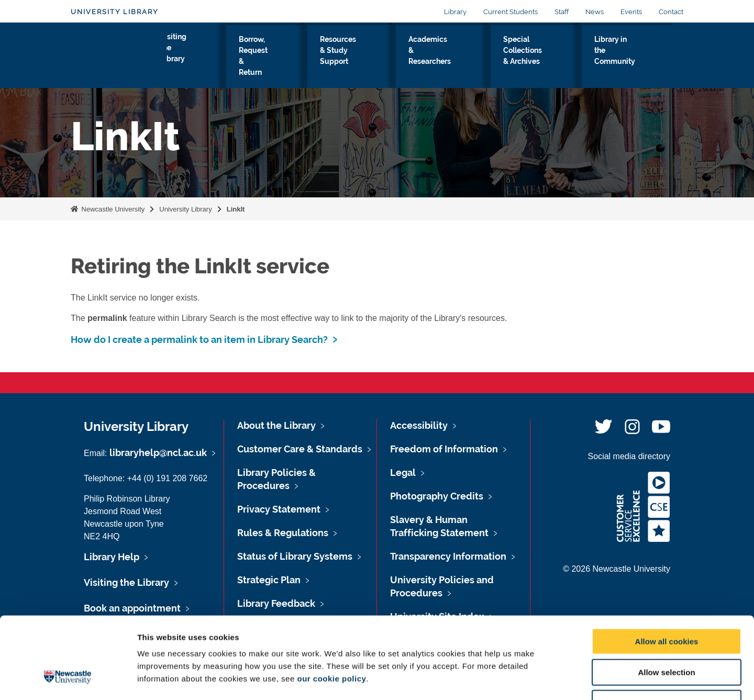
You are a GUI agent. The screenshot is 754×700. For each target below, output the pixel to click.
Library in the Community (633, 57)
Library (455, 12)
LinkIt (236, 209)
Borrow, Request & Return (274, 57)
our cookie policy (331, 609)
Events (631, 12)
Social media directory (629, 456)
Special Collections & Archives (542, 57)
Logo (119, 55)
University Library (114, 12)
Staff (562, 12)
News (595, 12)
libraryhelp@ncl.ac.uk (158, 453)
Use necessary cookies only (667, 633)
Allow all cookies (667, 571)
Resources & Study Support (362, 57)
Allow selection (666, 602)
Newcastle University (112, 209)
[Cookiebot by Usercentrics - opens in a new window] (68, 680)
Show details (550, 679)
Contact (671, 12)
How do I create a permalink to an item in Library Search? (199, 340)
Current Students (511, 12)
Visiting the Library (199, 57)
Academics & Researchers (450, 57)
